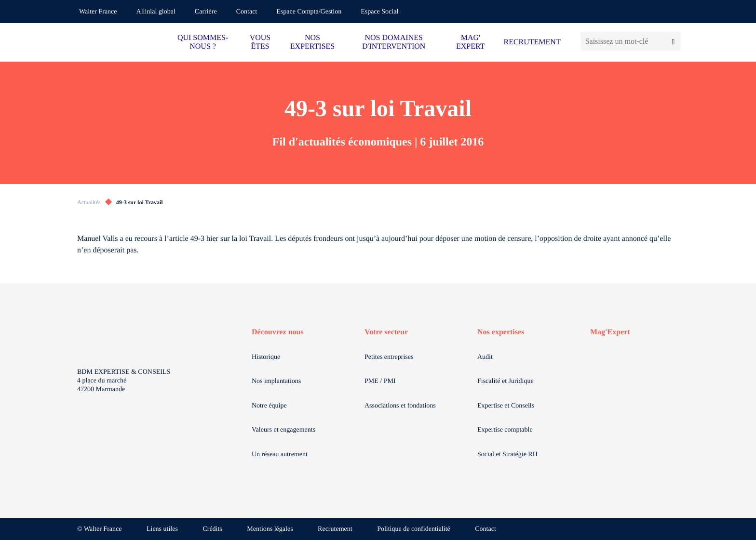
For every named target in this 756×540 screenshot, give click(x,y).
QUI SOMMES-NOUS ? (203, 42)
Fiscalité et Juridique (506, 381)
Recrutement (335, 529)
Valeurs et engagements (283, 430)
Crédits (212, 529)
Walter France (98, 12)
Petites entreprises (389, 357)
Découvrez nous (278, 332)
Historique (266, 357)
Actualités (89, 202)
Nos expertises (501, 332)
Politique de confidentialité (414, 529)
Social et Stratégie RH (507, 454)
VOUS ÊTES (260, 42)
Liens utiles (162, 529)
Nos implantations (276, 381)
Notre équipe (269, 406)
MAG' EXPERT (470, 42)
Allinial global (156, 12)
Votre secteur (386, 332)
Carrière (206, 12)
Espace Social (379, 12)
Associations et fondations (400, 406)
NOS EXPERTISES (312, 42)
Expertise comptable (505, 430)
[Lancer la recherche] (673, 41)
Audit (485, 357)
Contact (247, 12)
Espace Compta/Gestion (309, 12)
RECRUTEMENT (532, 42)
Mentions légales (270, 529)
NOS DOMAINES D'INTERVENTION (394, 42)
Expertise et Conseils (506, 406)
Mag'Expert (610, 332)
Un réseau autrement (280, 454)
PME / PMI (380, 381)
